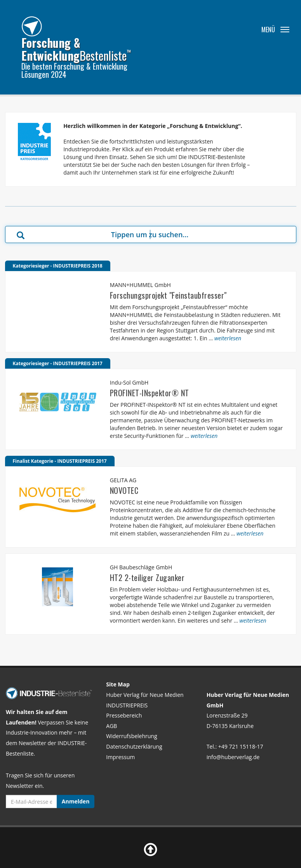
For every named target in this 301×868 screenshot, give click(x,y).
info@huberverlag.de (233, 757)
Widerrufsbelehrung (131, 736)
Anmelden (76, 801)
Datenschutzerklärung (134, 746)
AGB (111, 726)
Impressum (120, 757)
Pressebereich (124, 715)
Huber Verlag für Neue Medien (145, 695)
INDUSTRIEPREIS (127, 705)
